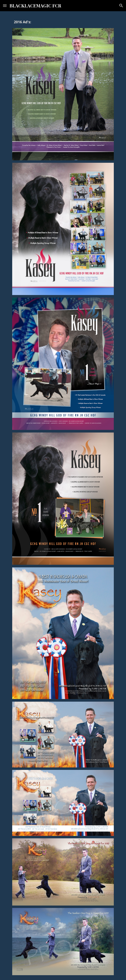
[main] (63, 22)
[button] (5, 6)
